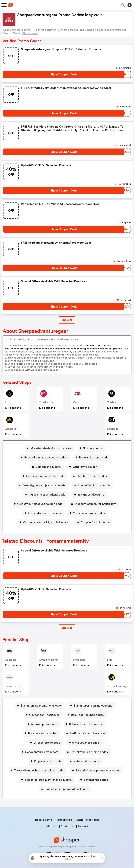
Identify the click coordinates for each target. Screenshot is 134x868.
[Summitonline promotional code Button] (40, 706)
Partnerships (64, 820)
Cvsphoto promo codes (92, 476)
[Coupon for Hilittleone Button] (94, 522)
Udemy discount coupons (86, 724)
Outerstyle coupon (85, 467)
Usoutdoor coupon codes (87, 715)
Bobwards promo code (94, 457)
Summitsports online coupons (93, 706)
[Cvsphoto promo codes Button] (90, 476)
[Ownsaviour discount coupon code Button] (39, 504)
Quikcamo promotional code (47, 495)
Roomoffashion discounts (94, 485)
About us (52, 826)
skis (110, 660)
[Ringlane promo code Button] (46, 761)
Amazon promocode (44, 724)
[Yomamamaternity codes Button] (88, 513)
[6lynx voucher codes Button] (84, 743)
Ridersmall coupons (86, 761)
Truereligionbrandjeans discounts (44, 485)
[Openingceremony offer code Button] (44, 476)
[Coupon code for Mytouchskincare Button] (45, 522)
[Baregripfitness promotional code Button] (96, 770)
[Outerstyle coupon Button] (84, 467)
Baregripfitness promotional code (97, 770)
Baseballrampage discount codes (46, 457)
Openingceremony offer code (45, 476)
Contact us (68, 826)
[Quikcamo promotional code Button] (46, 495)
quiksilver (11, 429)
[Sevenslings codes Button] (95, 780)
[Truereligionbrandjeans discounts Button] (43, 485)
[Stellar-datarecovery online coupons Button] (47, 780)
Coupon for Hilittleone (95, 522)
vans (76, 402)
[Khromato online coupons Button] (43, 513)
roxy (8, 402)
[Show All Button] (67, 628)
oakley (111, 402)
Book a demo (43, 820)
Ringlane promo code (48, 761)
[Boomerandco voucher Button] (42, 733)
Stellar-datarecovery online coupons (48, 780)
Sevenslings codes (96, 780)
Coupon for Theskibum (44, 715)
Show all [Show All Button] (67, 320)
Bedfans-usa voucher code (87, 733)
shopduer (79, 660)
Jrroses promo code (47, 743)
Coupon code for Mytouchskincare (46, 522)
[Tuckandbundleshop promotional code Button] (37, 770)
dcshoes (113, 429)
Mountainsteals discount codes (51, 448)
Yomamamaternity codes (89, 513)
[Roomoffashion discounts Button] (93, 485)
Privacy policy (69, 847)
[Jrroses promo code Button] (46, 743)
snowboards (13, 686)
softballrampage (117, 686)
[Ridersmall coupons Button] (85, 761)
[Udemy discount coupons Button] (84, 724)
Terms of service (87, 847)
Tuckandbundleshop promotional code (39, 770)
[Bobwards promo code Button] (92, 457)
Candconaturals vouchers (42, 752)
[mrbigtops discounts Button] (89, 495)
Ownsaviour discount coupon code (40, 504)
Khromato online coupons (44, 513)
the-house (46, 402)
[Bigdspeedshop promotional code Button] (65, 789)
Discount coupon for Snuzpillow (95, 504)
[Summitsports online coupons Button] (92, 706)
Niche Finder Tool (87, 820)
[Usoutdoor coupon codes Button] (86, 715)
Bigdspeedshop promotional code (66, 789)
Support (83, 826)
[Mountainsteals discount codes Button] (49, 448)
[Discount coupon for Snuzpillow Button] (94, 504)
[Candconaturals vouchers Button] (40, 752)
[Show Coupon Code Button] (64, 74)
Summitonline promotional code (41, 706)
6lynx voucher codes (86, 743)
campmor (11, 660)
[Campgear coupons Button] (47, 467)
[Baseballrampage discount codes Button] (44, 457)
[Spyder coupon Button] (92, 448)
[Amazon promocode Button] (43, 724)
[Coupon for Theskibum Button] (43, 715)
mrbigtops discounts (91, 495)
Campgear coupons (48, 467)
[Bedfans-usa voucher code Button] (86, 733)
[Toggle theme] (130, 5)
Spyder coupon (93, 448)
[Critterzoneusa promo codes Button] (88, 752)
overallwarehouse (51, 660)
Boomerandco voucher (43, 733)
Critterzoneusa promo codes (89, 752)
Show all (67, 628)
